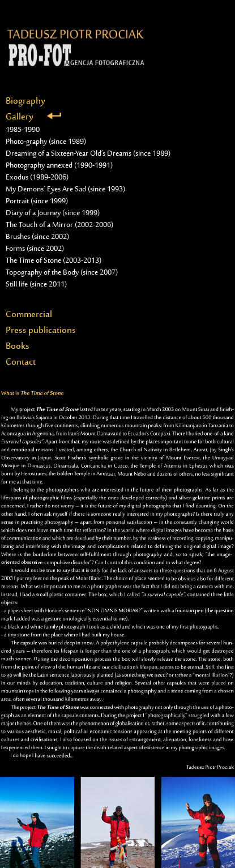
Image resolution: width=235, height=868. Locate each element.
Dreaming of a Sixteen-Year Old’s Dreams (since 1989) (88, 154)
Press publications (41, 331)
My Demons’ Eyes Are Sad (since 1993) (65, 190)
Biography (25, 101)
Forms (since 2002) (35, 249)
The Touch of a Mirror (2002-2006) (59, 225)
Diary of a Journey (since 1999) (53, 213)
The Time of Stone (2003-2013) (54, 261)
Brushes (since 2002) (37, 237)
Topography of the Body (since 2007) (62, 273)
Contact (21, 362)
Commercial (29, 315)
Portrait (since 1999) (37, 202)
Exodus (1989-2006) (37, 178)
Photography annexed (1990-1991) (59, 166)
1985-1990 (23, 130)
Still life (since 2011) (36, 285)
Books (18, 347)
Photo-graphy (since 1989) (46, 142)
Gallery (33, 117)
